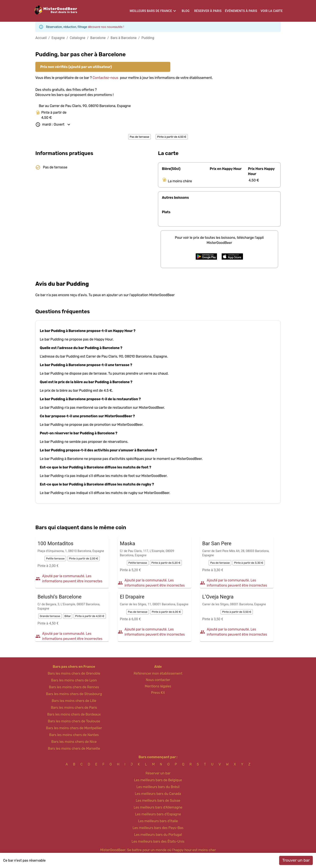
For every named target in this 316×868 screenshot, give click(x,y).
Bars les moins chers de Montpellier (74, 728)
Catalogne (78, 38)
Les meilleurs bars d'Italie (158, 821)
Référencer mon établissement (158, 673)
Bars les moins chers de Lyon (74, 680)
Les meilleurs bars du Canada (158, 794)
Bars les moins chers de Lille (74, 701)
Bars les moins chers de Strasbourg (74, 694)
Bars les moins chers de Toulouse (74, 721)
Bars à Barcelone (124, 38)
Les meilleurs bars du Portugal (158, 835)
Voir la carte (272, 11)
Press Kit (158, 693)
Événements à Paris (241, 11)
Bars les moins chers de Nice (74, 742)
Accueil (41, 38)
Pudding (148, 38)
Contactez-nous (106, 78)
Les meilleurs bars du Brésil (158, 787)
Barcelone (98, 38)
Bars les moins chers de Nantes (74, 735)
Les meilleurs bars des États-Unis (158, 841)
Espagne (58, 38)
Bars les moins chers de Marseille (74, 748)
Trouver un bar (296, 860)
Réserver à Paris (208, 11)
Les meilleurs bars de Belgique (158, 780)
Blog (186, 11)
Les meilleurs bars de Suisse (158, 801)
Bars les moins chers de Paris (74, 708)
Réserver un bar (158, 773)
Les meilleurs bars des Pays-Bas (158, 828)
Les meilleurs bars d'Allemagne (158, 807)
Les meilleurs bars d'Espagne (158, 814)
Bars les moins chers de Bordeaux (74, 714)
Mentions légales (158, 686)
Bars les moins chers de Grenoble (74, 673)
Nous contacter (158, 680)
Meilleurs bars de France (151, 11)
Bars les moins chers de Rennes (74, 687)
